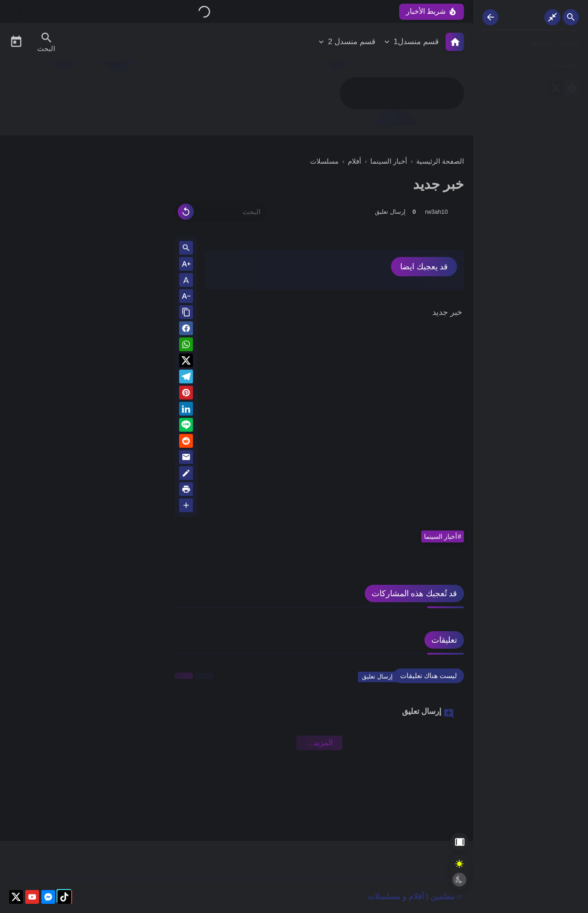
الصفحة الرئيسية (440, 161)
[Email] (186, 459)
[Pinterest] (186, 394)
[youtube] (32, 899)
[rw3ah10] (457, 211)
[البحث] (220, 212)
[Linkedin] (186, 410)
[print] (186, 491)
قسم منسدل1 (416, 42)
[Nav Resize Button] (490, 17)
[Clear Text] (186, 212)
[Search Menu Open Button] (46, 42)
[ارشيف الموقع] (531, 43)
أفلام (354, 161)
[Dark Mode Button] (459, 879)
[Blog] (186, 475)
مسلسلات (324, 161)
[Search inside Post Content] (186, 248)
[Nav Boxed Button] (552, 17)
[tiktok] (64, 899)
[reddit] (186, 442)
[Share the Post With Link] (186, 313)
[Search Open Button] (571, 17)
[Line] (186, 426)
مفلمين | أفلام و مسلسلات (411, 897)
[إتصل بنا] (531, 65)
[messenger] (48, 899)
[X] (556, 90)
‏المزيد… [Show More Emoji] (319, 743)
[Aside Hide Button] (459, 842)
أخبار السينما (389, 161)
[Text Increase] (186, 265)
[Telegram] (186, 378)
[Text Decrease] (186, 297)
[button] (186, 330)
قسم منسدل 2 (352, 42)
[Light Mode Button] (459, 864)
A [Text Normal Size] (186, 280)
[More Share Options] (186, 506)
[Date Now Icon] (16, 42)
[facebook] (572, 90)
